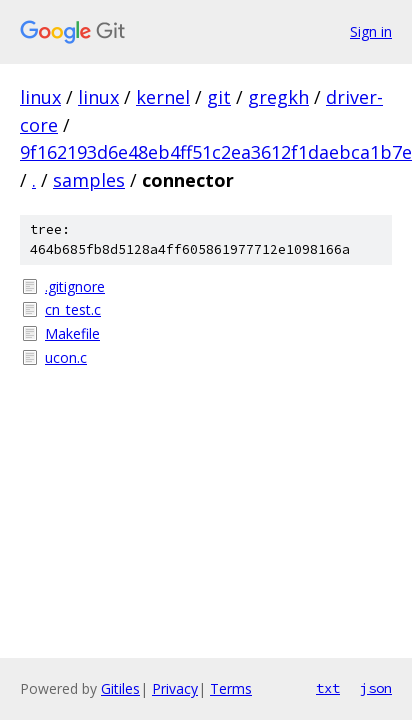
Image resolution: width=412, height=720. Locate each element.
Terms (231, 688)
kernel (163, 97)
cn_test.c (73, 309)
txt (328, 688)
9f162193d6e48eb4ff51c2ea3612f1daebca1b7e (216, 152)
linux (40, 97)
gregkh (278, 97)
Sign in (371, 31)
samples (89, 180)
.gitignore (75, 286)
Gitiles (120, 688)
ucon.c (66, 357)
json (376, 688)
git (219, 97)
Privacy (175, 688)
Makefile (72, 333)
